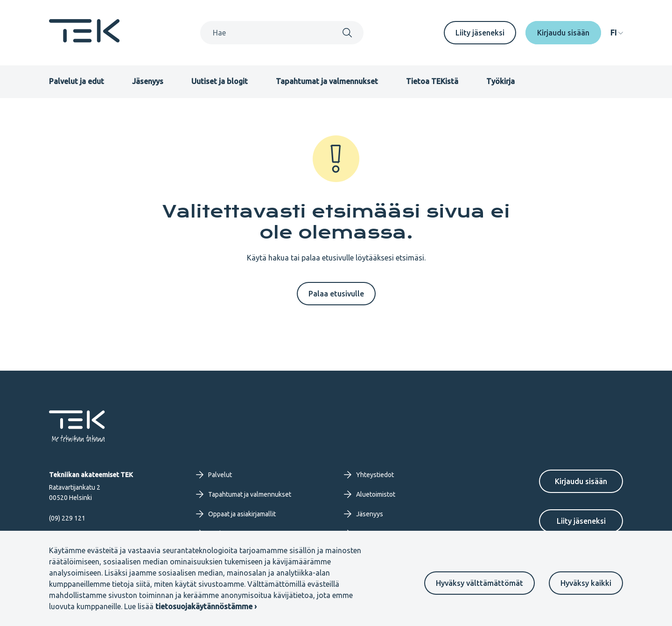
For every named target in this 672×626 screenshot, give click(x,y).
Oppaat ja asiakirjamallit (236, 514)
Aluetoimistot (370, 494)
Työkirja (500, 81)
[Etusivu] (84, 40)
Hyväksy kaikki (586, 583)
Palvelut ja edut (77, 81)
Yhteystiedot (369, 475)
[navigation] (617, 33)
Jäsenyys (148, 81)
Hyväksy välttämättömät (479, 583)
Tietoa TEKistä (432, 81)
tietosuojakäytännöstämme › (206, 606)
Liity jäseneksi (480, 33)
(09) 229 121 (67, 518)
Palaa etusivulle (336, 294)
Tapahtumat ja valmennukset (327, 81)
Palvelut (214, 475)
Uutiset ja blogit (220, 81)
